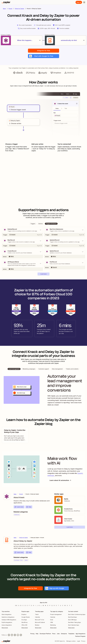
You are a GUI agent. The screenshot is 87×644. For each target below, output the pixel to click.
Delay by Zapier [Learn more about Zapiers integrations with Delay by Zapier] (20, 9)
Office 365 (24, 625)
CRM (52, 622)
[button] (44, 56)
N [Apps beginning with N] (45, 605)
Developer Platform (45, 634)
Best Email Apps (73, 617)
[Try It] (22, 235)
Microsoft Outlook (40, 622)
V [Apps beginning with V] (63, 605)
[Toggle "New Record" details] (22, 241)
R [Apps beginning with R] (54, 605)
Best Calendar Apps (74, 625)
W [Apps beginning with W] (65, 605)
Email (52, 620)
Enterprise (64, 634)
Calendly (37, 617)
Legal (78, 641)
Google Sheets (26, 617)
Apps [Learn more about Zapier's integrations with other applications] (4, 9)
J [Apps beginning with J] (37, 605)
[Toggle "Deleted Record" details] (22, 230)
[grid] (12, 107)
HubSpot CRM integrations (9, 620)
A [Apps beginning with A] (19, 605)
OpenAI (80, 473)
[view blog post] (15, 435)
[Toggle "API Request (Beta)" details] (22, 264)
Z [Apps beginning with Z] (72, 605)
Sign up (79, 2)
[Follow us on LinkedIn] (12, 635)
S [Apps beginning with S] (56, 605)
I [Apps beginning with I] (35, 605)
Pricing (32, 634)
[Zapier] (6, 2)
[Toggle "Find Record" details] (65, 263)
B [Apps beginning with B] (21, 605)
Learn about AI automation (60, 480)
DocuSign (24, 620)
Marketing (53, 625)
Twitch (37, 614)
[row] (12, 107)
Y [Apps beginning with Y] (69, 605)
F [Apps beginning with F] (29, 605)
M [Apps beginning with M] (43, 605)
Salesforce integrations (8, 617)
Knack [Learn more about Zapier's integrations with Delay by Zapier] (21, 494)
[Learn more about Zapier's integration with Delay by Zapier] (7, 540)
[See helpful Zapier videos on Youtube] (18, 635)
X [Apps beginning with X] (67, 605)
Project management (56, 614)
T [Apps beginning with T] (58, 605)
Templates (71, 634)
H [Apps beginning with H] (33, 605)
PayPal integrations (7, 622)
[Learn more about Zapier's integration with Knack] (7, 496)
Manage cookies (71, 641)
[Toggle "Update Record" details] (65, 252)
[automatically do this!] (65, 40)
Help (29, 507)
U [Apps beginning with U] (61, 605)
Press (54, 634)
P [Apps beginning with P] (50, 605)
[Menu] (84, 2)
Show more (5, 628)
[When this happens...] (22, 40)
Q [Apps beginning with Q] (52, 605)
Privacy (83, 641)
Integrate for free (44, 51)
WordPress (25, 622)
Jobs (58, 634)
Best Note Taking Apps (75, 622)
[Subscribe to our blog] (21, 635)
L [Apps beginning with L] (41, 605)
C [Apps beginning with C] (23, 605)
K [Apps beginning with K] (39, 605)
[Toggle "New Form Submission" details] (65, 230)
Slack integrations (7, 614)
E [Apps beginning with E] (27, 605)
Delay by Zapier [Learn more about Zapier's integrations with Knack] (24, 538)
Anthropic (51, 476)
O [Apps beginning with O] (48, 605)
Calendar (53, 617)
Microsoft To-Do (40, 620)
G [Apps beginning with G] (31, 605)
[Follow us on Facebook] (9, 635)
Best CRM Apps (72, 620)
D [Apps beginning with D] (25, 605)
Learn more (19, 507)
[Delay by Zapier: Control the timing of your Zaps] (15, 435)
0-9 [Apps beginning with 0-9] (16, 605)
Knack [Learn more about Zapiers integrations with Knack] (10, 9)
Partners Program (80, 636)
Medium (37, 625)
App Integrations (81, 634)
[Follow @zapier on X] (15, 635)
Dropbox (24, 614)
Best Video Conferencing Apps (77, 614)
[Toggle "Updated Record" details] (65, 241)
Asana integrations (7, 625)
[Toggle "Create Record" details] (22, 252)
